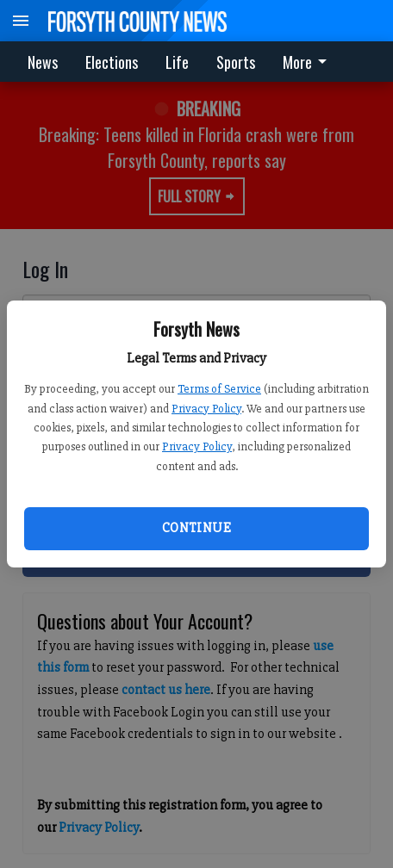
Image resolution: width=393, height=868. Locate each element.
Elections (112, 62)
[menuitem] (309, 62)
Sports (236, 62)
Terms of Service (219, 389)
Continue (196, 528)
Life (177, 62)
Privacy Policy (206, 409)
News (43, 62)
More (308, 62)
